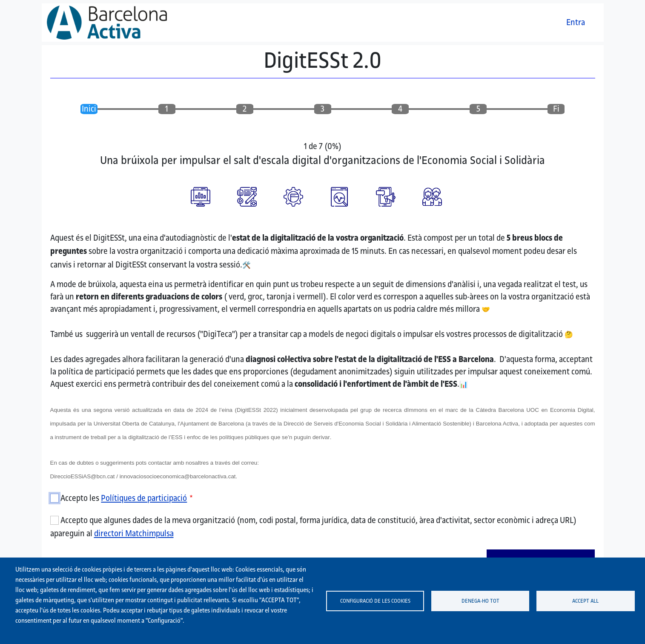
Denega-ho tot (480, 601)
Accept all (585, 601)
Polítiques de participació (144, 498)
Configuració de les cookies (375, 601)
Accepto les (124, 498)
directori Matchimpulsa (134, 533)
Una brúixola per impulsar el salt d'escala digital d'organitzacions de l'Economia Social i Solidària (322, 160)
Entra (576, 22)
